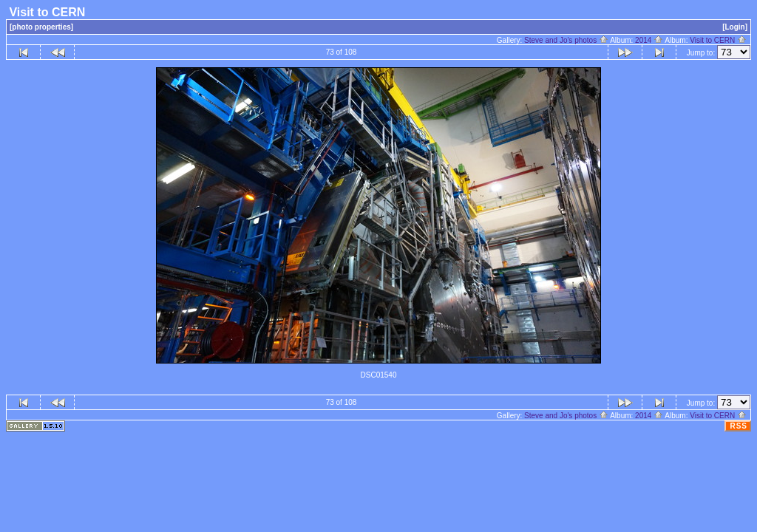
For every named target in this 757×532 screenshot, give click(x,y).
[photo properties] (41, 27)
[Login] (735, 27)
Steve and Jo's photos (566, 40)
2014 (649, 40)
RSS (739, 426)
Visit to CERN (718, 40)
